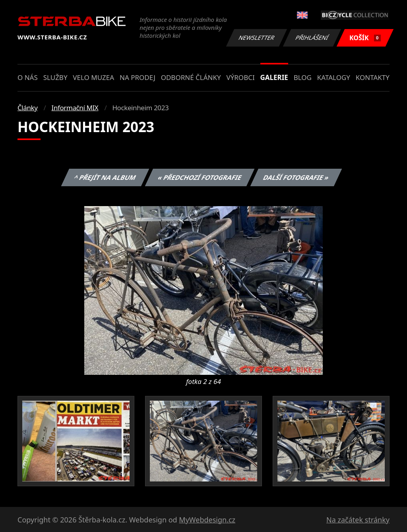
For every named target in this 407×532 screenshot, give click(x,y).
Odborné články (191, 77)
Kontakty (373, 77)
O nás (28, 77)
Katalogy (334, 77)
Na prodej (138, 77)
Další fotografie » (296, 177)
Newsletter (256, 38)
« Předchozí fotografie (200, 177)
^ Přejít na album (105, 177)
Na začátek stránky (358, 520)
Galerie (274, 77)
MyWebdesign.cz (207, 520)
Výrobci (240, 77)
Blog (303, 77)
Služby (55, 77)
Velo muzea (93, 77)
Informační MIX (75, 108)
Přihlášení (312, 38)
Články (28, 108)
